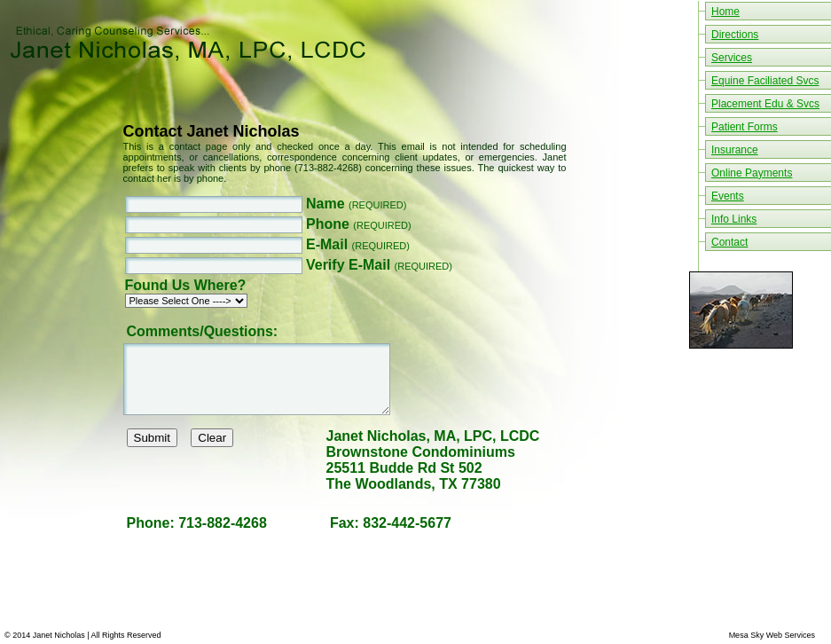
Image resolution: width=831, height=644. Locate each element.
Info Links (734, 219)
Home (725, 12)
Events (728, 196)
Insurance (735, 150)
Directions (735, 35)
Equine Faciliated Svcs (765, 81)
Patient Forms (745, 127)
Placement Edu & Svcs (765, 104)
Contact (729, 242)
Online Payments (752, 173)
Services (732, 58)
